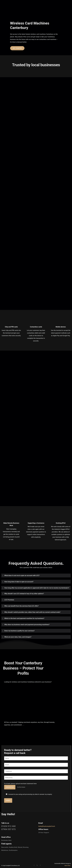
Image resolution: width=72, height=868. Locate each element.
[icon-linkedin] (38, 865)
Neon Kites (67, 866)
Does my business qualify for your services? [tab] (19, 631)
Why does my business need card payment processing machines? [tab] (27, 625)
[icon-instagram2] (41, 865)
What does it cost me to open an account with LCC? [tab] (22, 575)
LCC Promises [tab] (9, 600)
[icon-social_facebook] (35, 865)
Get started (17, 48)
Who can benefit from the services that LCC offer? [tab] (22, 606)
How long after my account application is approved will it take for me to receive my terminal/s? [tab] (37, 588)
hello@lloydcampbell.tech (47, 826)
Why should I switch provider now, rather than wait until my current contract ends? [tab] (32, 612)
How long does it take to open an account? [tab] (19, 582)
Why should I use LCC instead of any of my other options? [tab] (24, 594)
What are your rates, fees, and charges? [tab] (18, 637)
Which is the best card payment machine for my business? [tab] (24, 618)
